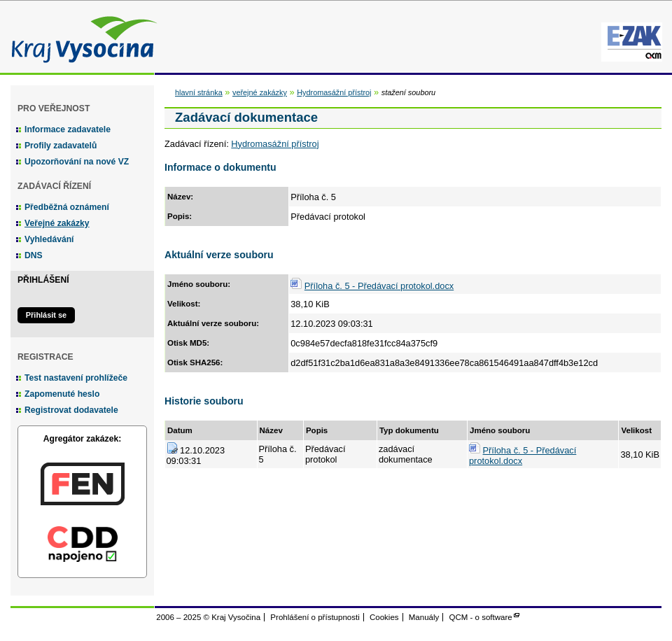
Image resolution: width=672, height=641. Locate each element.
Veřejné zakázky (57, 223)
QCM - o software (481, 617)
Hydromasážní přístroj (334, 92)
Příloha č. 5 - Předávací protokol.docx (379, 286)
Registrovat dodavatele (71, 410)
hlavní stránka (199, 92)
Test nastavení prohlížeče (76, 378)
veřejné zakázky (260, 92)
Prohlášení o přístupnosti (315, 617)
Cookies (384, 617)
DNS (34, 255)
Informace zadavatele (68, 129)
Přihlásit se (46, 315)
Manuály (424, 617)
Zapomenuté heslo (62, 394)
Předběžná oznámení (67, 207)
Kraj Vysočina (80, 37)
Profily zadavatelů (61, 146)
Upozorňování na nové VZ (77, 162)
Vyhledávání (49, 239)
